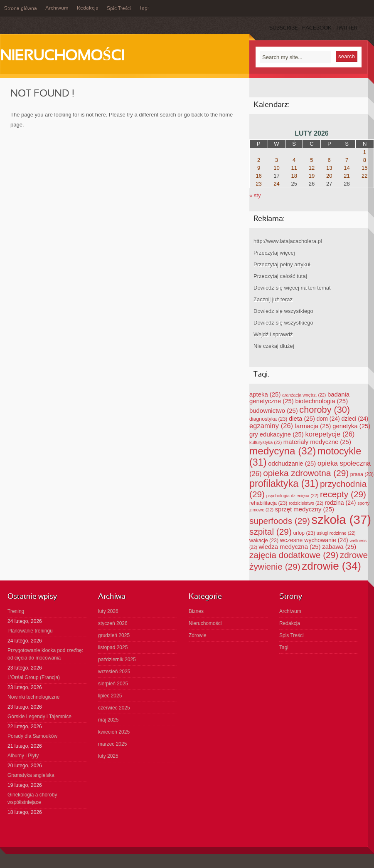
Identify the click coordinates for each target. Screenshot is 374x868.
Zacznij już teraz (273, 299)
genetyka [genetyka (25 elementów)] (351, 426)
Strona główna (21, 9)
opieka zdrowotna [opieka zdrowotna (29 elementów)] (306, 473)
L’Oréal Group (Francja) (34, 677)
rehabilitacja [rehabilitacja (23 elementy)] (268, 503)
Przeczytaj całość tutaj (280, 276)
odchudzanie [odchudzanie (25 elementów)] (292, 464)
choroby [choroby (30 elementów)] (325, 410)
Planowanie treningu (30, 631)
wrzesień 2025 (114, 672)
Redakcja (88, 8)
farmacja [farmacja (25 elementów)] (313, 426)
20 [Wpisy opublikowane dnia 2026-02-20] (329, 176)
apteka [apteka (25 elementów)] (265, 394)
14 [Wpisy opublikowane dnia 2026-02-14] (347, 168)
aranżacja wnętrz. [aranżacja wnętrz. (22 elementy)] (304, 395)
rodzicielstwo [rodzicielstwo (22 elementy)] (306, 503)
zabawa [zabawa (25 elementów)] (339, 547)
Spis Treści (119, 9)
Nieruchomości (62, 57)
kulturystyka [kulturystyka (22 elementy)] (266, 442)
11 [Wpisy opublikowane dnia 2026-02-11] (294, 168)
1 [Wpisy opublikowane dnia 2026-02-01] (365, 152)
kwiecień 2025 (114, 732)
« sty (255, 195)
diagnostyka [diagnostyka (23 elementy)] (268, 419)
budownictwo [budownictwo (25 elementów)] (274, 411)
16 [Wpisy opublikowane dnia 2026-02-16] (258, 176)
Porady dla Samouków (32, 736)
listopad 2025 (113, 647)
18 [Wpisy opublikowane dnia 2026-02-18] (294, 176)
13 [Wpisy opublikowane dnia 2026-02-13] (329, 168)
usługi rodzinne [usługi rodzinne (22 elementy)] (336, 533)
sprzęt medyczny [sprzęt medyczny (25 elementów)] (305, 509)
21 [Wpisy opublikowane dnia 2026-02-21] (347, 176)
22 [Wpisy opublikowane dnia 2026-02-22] (364, 176)
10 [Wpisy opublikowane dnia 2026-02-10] (276, 168)
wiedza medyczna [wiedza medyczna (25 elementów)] (290, 547)
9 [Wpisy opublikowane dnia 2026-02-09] (259, 168)
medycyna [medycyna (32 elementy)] (283, 451)
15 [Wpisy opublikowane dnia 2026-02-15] (364, 168)
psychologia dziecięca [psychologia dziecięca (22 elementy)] (293, 496)
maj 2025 (108, 720)
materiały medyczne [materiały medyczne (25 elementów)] (317, 442)
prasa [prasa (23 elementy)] (362, 474)
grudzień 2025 (114, 635)
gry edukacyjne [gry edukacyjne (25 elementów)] (277, 434)
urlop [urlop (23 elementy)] (304, 533)
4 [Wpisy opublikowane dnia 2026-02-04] (294, 160)
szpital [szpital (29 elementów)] (271, 532)
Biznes (196, 611)
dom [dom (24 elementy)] (328, 419)
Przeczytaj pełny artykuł (282, 264)
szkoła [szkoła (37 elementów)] (341, 520)
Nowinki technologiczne (33, 697)
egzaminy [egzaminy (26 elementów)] (271, 426)
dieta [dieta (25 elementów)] (302, 419)
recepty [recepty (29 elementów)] (343, 494)
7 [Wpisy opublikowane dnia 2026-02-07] (347, 160)
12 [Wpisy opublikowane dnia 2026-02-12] (312, 168)
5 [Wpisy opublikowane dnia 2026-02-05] (311, 160)
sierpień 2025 (113, 684)
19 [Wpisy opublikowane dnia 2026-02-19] (312, 176)
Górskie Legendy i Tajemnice (39, 717)
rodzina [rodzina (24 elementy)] (341, 503)
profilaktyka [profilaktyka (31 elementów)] (284, 484)
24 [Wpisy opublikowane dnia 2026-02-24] (276, 184)
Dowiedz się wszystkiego (283, 311)
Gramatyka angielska (31, 775)
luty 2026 (108, 611)
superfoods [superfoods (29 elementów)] (280, 521)
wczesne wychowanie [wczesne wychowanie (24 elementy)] (314, 540)
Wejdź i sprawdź (273, 334)
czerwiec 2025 (114, 708)
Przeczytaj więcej (274, 253)
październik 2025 (117, 660)
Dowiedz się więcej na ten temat (292, 288)
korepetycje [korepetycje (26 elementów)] (330, 434)
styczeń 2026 (113, 623)
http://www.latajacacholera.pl (288, 241)
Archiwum (57, 8)
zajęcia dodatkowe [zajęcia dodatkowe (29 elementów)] (294, 555)
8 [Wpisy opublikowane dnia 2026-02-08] (365, 160)
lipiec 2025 (110, 696)
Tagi (144, 8)
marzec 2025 (112, 744)
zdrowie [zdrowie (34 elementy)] (331, 566)
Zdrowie (198, 635)
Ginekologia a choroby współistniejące (32, 799)
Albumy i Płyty (23, 756)
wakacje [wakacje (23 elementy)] (264, 541)
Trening (16, 611)
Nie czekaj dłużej (274, 346)
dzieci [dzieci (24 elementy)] (355, 419)
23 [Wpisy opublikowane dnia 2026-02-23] (258, 184)
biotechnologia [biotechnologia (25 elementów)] (321, 401)
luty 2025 (108, 756)
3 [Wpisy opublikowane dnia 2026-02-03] (277, 160)
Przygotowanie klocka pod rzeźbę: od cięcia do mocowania (45, 654)
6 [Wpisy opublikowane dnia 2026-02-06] (329, 160)
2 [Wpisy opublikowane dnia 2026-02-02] (259, 160)
